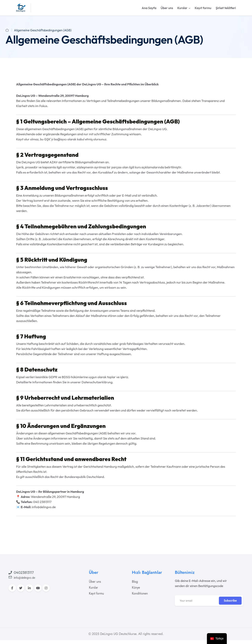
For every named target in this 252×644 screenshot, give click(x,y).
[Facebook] (12, 588)
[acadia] (21, 7)
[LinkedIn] (29, 588)
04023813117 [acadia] (24, 573)
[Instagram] (46, 588)
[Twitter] (21, 588)
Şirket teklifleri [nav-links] (226, 8)
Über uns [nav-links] (167, 8)
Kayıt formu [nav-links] (203, 8)
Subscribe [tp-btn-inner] (230, 601)
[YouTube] (38, 588)
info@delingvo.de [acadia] (44, 507)
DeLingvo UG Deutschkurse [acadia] (118, 634)
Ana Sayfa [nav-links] (149, 8)
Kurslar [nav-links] (182, 8)
